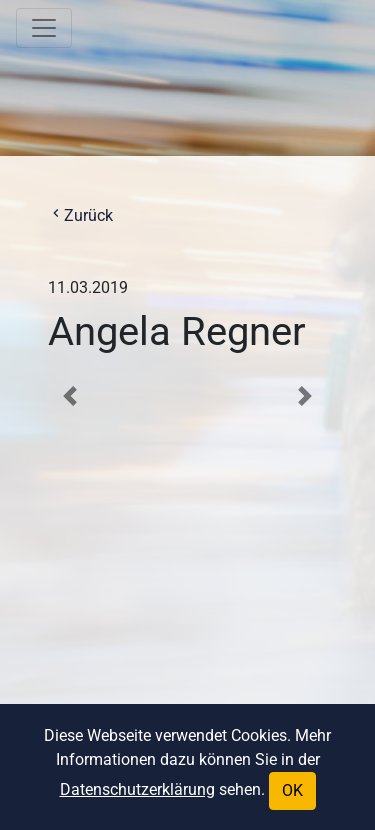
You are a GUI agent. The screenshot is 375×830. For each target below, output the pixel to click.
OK (292, 790)
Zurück (80, 215)
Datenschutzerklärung (137, 789)
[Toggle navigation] (44, 28)
